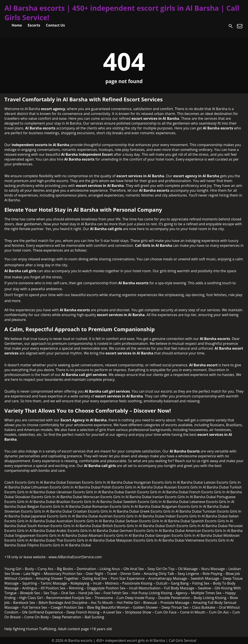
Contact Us (56, 25)
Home (17, 25)
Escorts (34, 25)
